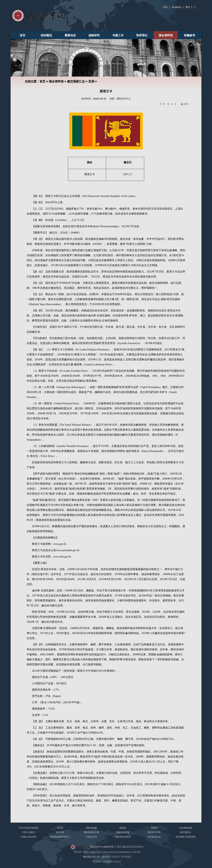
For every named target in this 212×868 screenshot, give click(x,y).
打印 (186, 104)
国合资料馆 (166, 35)
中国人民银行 (29, 832)
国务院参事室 (123, 832)
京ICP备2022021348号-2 (130, 847)
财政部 (123, 828)
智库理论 (142, 35)
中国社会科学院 (28, 837)
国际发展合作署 (91, 832)
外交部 (60, 828)
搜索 (195, 7)
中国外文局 (91, 837)
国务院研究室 (154, 832)
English (177, 7)
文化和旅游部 (186, 828)
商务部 (154, 828)
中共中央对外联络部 (28, 828)
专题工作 (118, 35)
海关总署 (60, 832)
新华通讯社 (186, 832)
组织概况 (46, 35)
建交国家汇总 (76, 81)
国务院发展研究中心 (60, 837)
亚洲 (91, 81)
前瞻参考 (189, 35)
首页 (23, 35)
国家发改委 (91, 828)
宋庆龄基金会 (154, 837)
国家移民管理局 (123, 837)
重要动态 (70, 35)
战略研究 (94, 35)
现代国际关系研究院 (186, 837)
